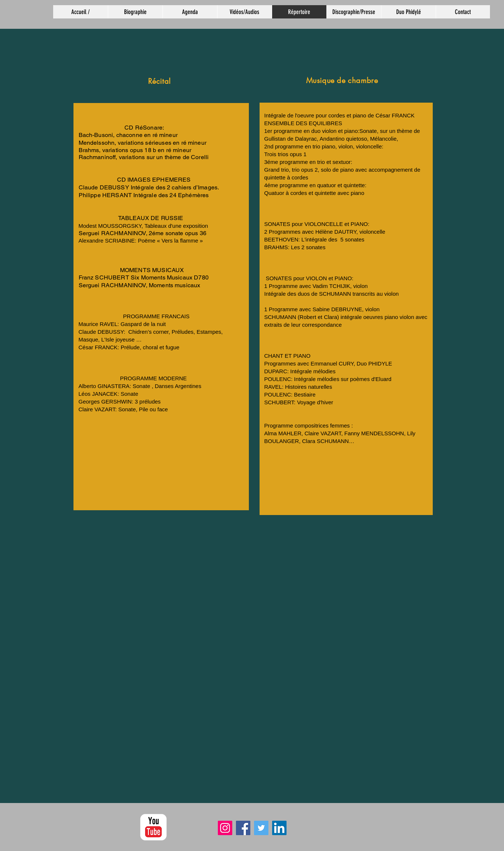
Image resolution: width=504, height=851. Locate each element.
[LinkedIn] (279, 828)
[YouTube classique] (153, 827)
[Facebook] (243, 828)
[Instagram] (225, 828)
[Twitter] (261, 828)
